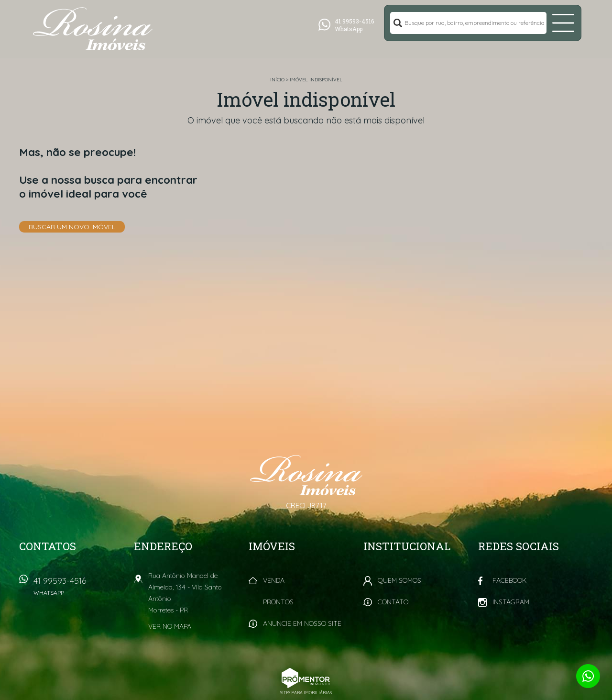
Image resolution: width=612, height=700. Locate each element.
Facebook (509, 580)
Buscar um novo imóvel (72, 227)
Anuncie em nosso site (302, 623)
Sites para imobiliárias (306, 693)
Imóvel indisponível (316, 80)
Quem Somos (399, 580)
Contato (393, 602)
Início (277, 80)
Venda (274, 580)
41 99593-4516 (79, 589)
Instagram (511, 602)
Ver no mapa (170, 626)
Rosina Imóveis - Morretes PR (306, 475)
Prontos (278, 602)
